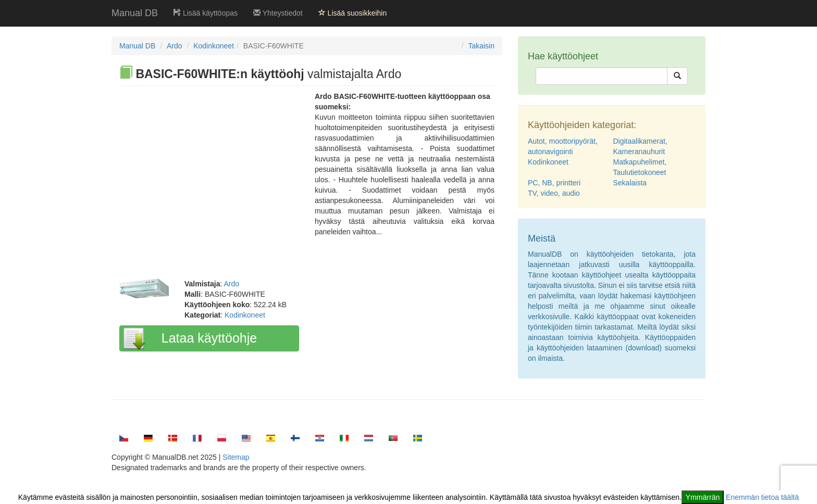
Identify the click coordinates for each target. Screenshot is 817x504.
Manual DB (135, 13)
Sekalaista (630, 183)
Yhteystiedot (278, 13)
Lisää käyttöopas (206, 13)
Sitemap (236, 457)
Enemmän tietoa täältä (762, 497)
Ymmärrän (703, 497)
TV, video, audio (554, 193)
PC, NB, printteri (554, 183)
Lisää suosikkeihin (353, 13)
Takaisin (481, 46)
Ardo (175, 46)
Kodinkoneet (214, 46)
